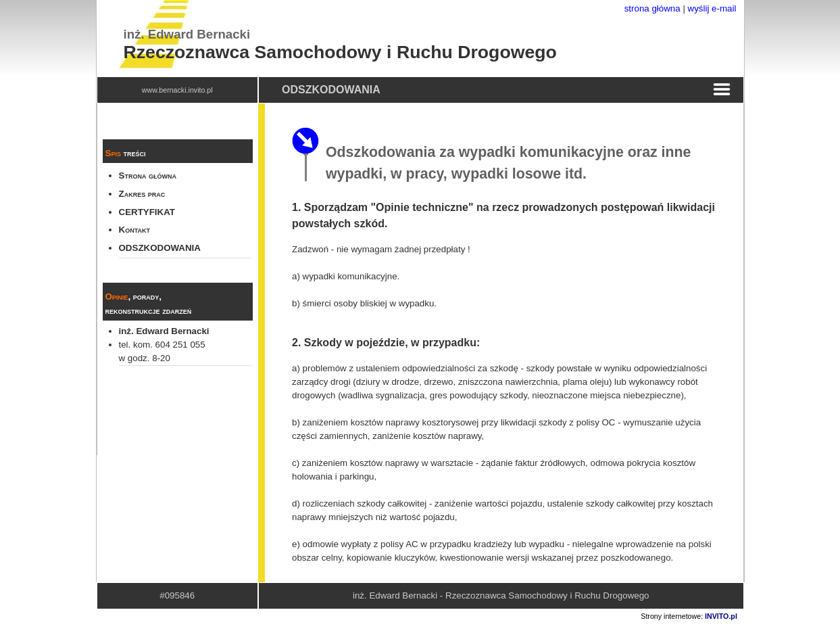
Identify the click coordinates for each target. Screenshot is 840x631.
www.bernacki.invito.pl (177, 90)
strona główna (652, 8)
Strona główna (148, 176)
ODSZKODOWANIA (160, 248)
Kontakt (134, 230)
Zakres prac (142, 194)
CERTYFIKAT (147, 212)
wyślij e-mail (712, 8)
